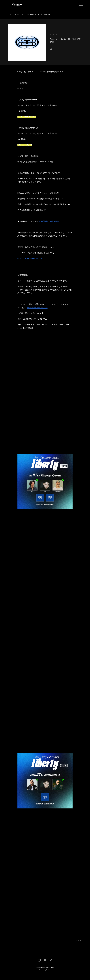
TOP (10, 14)
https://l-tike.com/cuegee (49, 221)
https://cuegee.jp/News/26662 (30, 258)
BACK (79, 941)
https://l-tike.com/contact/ (37, 308)
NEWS (17, 14)
